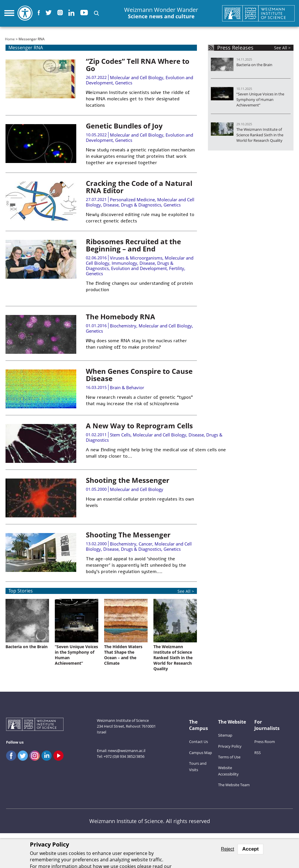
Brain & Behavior (127, 387)
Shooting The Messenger (128, 535)
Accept (250, 849)
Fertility (177, 268)
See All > (186, 591)
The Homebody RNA (120, 317)
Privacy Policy (230, 746)
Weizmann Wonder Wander (161, 13)
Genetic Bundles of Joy (124, 126)
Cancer (145, 544)
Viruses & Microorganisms (136, 258)
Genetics (124, 83)
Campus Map (201, 753)
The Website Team (234, 785)
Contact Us (199, 742)
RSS (258, 753)
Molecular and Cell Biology (137, 77)
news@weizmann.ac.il (127, 751)
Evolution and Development (139, 268)
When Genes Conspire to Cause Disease (139, 375)
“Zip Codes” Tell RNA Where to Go (138, 65)
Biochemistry (123, 326)
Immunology (124, 263)
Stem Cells (120, 435)
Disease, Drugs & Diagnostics (132, 205)
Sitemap (225, 735)
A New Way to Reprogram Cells (139, 426)
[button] (96, 13)
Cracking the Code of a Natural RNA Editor (139, 187)
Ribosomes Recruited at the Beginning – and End (133, 245)
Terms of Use (229, 757)
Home (10, 39)
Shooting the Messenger (128, 480)
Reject (228, 849)
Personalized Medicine (132, 200)
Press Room (265, 742)
